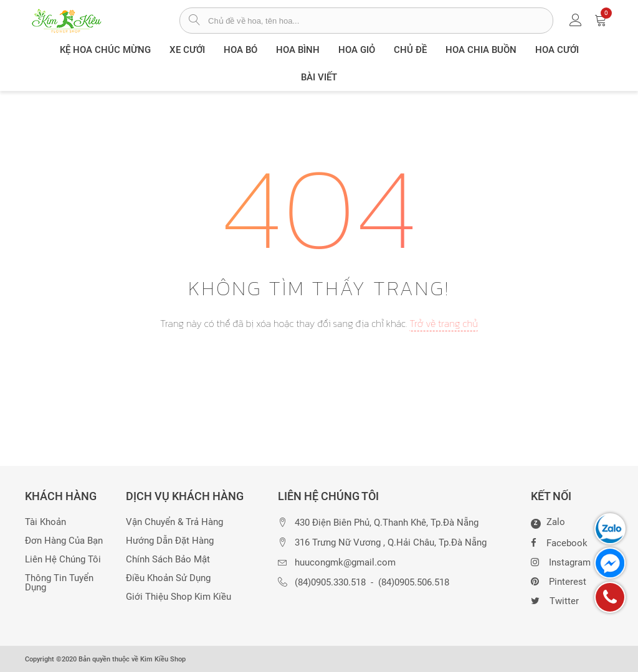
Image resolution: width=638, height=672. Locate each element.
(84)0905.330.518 (330, 583)
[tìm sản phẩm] (194, 21)
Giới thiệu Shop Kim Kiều (179, 597)
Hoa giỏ (357, 50)
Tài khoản (45, 522)
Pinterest (559, 580)
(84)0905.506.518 (414, 583)
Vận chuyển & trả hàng (174, 522)
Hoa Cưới (557, 50)
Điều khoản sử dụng (168, 578)
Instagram (561, 561)
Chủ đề (410, 50)
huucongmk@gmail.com (345, 563)
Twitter (555, 600)
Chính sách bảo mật (168, 560)
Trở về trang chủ (444, 323)
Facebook (559, 542)
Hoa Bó (240, 50)
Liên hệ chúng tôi (63, 560)
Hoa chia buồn (481, 50)
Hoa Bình (298, 50)
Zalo (548, 523)
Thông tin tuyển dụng (59, 583)
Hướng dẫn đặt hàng (170, 541)
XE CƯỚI (187, 50)
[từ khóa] (380, 21)
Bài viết (319, 77)
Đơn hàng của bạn (64, 541)
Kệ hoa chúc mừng (105, 50)
